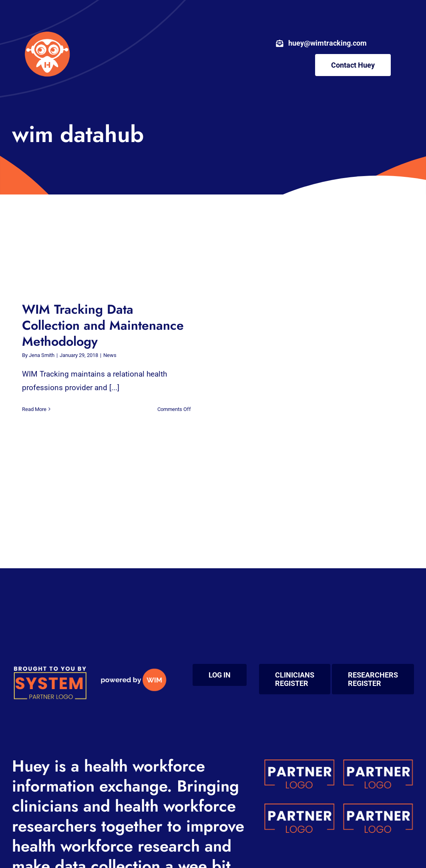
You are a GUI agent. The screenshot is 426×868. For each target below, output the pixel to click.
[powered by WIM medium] (134, 668)
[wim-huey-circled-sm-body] (47, 28)
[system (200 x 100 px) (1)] (50, 668)
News (110, 355)
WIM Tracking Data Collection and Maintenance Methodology (103, 325)
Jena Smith (42, 355)
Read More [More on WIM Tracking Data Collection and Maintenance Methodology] (34, 409)
